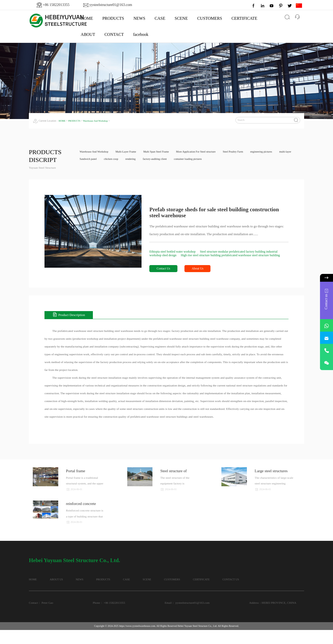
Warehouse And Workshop (98, 121)
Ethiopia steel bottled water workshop (175, 252)
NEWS (139, 18)
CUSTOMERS (210, 18)
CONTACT (114, 34)
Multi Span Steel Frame (163, 152)
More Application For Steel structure (207, 152)
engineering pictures (278, 152)
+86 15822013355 (56, 5)
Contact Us (165, 273)
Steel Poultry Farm (247, 152)
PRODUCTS (113, 18)
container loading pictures (219, 160)
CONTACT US (38, 593)
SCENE (181, 18)
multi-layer (86, 160)
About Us (202, 273)
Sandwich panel (110, 160)
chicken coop (135, 160)
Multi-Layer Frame (130, 152)
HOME (62, 121)
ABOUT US (64, 585)
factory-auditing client (183, 160)
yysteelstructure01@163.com (111, 5)
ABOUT (88, 34)
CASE (160, 18)
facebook (141, 34)
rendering (156, 160)
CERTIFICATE (244, 18)
